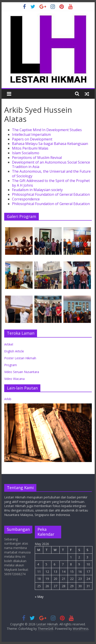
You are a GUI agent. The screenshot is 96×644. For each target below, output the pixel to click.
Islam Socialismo (26, 153)
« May (39, 597)
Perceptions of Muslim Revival (37, 158)
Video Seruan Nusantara (22, 372)
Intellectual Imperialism (31, 134)
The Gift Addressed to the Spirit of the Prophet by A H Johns (51, 183)
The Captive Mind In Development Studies (47, 130)
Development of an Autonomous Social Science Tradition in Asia (51, 165)
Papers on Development (32, 139)
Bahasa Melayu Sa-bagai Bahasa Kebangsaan (50, 144)
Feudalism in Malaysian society (37, 190)
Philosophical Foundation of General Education (51, 194)
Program (11, 365)
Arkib (8, 399)
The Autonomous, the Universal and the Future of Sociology (51, 174)
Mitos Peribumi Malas (30, 148)
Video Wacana (14, 379)
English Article (14, 351)
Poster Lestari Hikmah (20, 358)
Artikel (9, 344)
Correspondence (26, 199)
